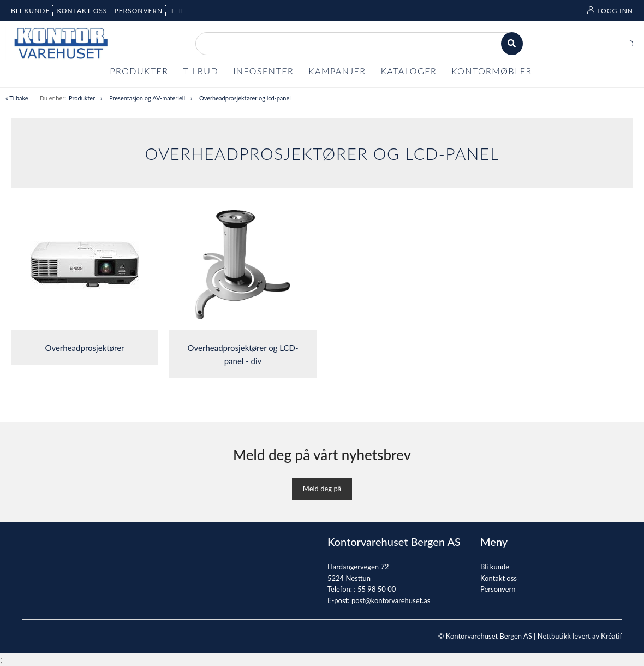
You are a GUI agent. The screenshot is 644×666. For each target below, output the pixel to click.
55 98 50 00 (377, 589)
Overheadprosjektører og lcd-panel (245, 98)
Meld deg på (322, 489)
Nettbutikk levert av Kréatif (580, 636)
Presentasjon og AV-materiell (147, 98)
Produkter (82, 98)
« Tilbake (17, 98)
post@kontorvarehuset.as (391, 600)
